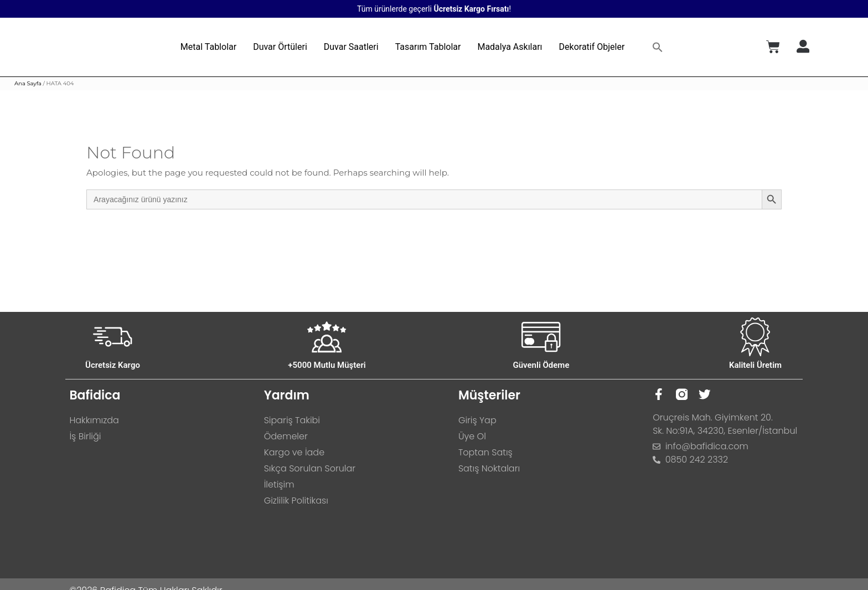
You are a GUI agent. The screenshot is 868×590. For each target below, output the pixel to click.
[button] (658, 47)
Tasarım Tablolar (428, 47)
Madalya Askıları (510, 47)
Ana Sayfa (28, 83)
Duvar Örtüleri (280, 47)
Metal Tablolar (208, 47)
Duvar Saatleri (351, 47)
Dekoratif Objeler (592, 47)
